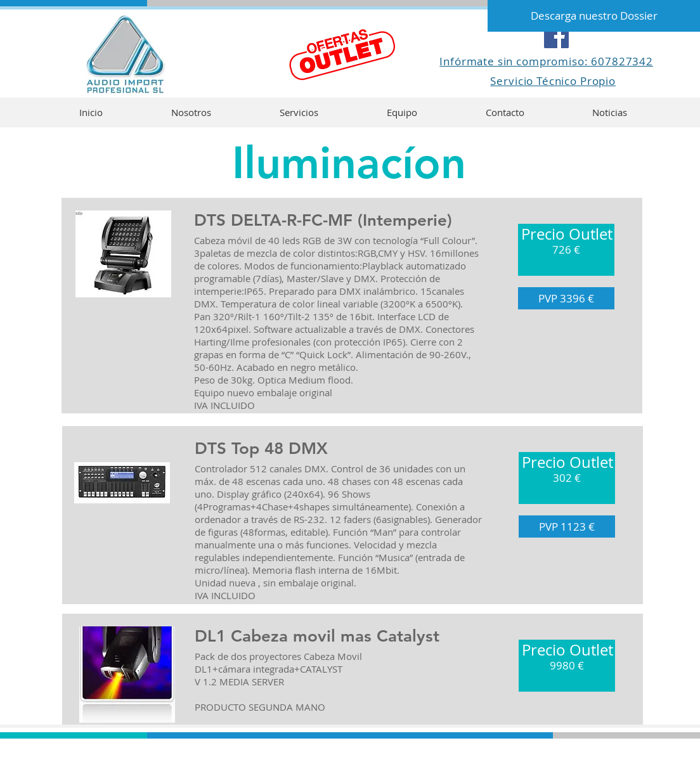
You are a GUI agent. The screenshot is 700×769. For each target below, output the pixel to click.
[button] (566, 250)
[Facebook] (556, 36)
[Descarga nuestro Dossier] (594, 16)
